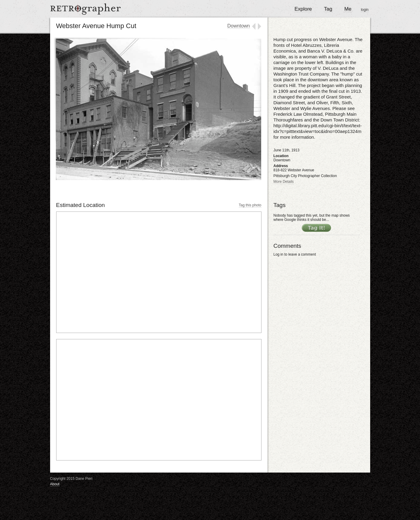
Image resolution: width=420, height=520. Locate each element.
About (55, 484)
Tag (328, 9)
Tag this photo (250, 205)
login (365, 10)
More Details (284, 182)
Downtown (239, 26)
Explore (303, 9)
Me (348, 9)
